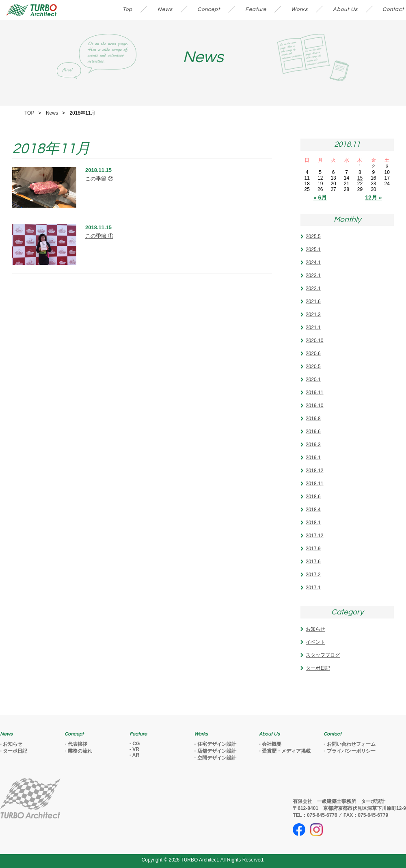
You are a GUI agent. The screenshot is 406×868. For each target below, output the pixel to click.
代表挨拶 (78, 744)
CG (136, 744)
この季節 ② (99, 179)
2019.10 (314, 406)
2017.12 (314, 536)
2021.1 (313, 328)
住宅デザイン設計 (217, 744)
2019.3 (313, 445)
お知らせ (315, 629)
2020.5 (313, 367)
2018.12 (314, 471)
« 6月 (320, 197)
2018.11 (314, 484)
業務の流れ (80, 751)
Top (127, 9)
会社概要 (272, 744)
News (165, 9)
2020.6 (313, 354)
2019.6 (313, 432)
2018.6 (313, 497)
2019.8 (313, 419)
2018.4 (313, 510)
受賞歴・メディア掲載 (286, 751)
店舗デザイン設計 (217, 751)
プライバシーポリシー (351, 751)
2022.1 (313, 289)
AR (136, 755)
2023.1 (313, 276)
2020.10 (314, 341)
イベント (315, 642)
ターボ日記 (318, 668)
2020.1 (313, 380)
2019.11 (314, 393)
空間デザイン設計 (217, 758)
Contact (393, 9)
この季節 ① (99, 236)
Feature (256, 9)
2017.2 (313, 575)
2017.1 (313, 588)
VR (136, 749)
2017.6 (313, 562)
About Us (345, 9)
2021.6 (313, 302)
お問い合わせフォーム (351, 744)
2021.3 (313, 315)
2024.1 (313, 263)
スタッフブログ (323, 655)
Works (299, 9)
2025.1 (313, 250)
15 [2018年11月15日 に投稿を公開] (360, 178)
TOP (29, 113)
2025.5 (313, 237)
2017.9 (313, 549)
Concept (209, 9)
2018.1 (313, 523)
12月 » (373, 197)
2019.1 (313, 458)
